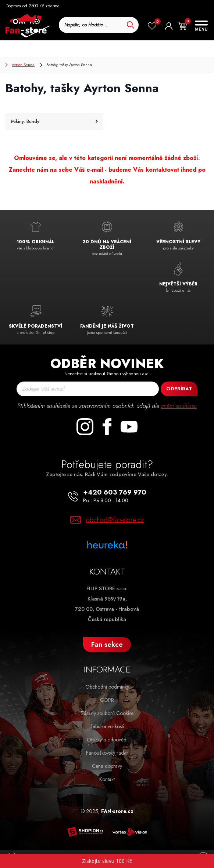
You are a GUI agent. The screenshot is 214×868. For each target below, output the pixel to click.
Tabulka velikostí (107, 726)
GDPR (107, 700)
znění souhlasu (179, 406)
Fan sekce (107, 644)
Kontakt (107, 779)
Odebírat (179, 389)
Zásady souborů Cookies (107, 713)
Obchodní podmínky (107, 687)
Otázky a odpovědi (107, 740)
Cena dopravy (107, 766)
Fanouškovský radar (107, 753)
